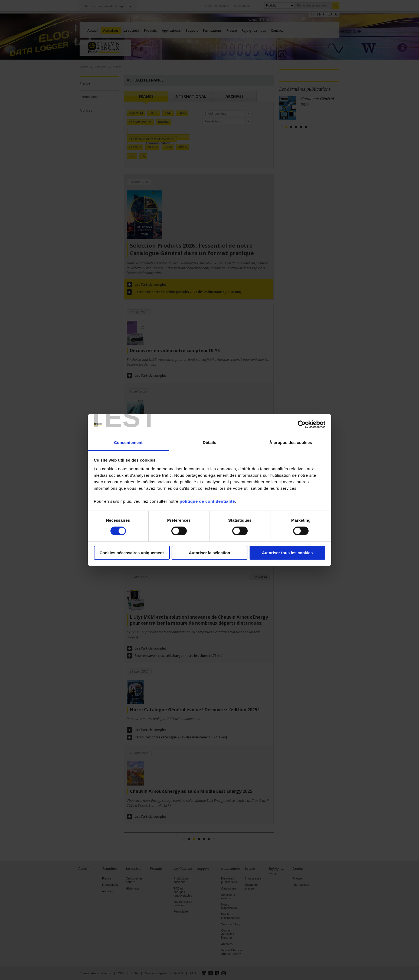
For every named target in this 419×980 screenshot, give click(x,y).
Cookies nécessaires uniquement (132, 553)
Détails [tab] (209, 442)
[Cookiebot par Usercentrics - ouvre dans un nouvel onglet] (302, 424)
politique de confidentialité (207, 501)
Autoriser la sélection (210, 553)
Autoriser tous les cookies (287, 553)
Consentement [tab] (128, 442)
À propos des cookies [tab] (291, 442)
